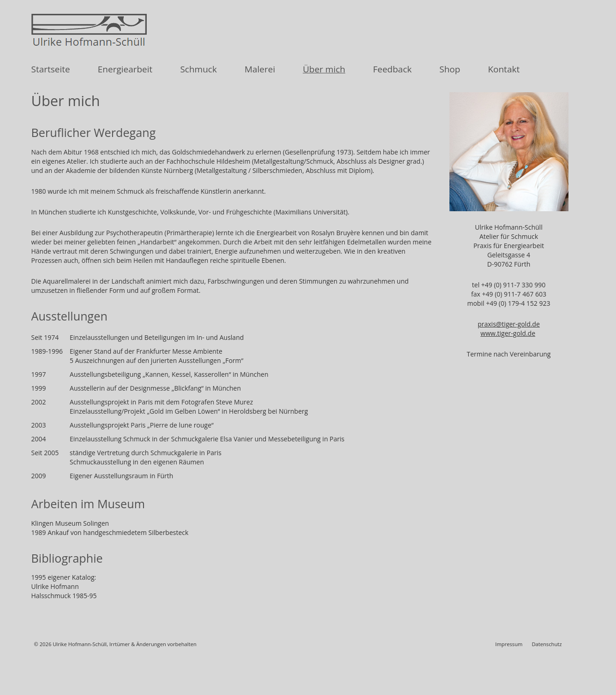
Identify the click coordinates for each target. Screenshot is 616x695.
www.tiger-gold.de (508, 333)
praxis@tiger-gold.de (509, 324)
